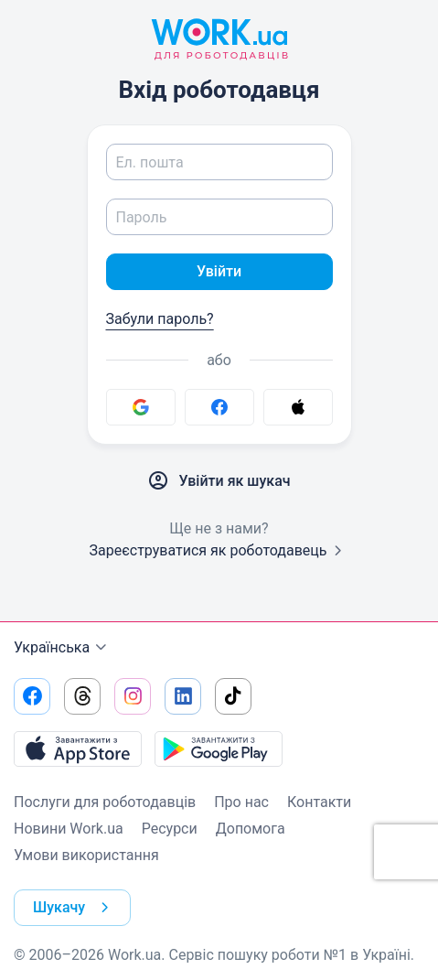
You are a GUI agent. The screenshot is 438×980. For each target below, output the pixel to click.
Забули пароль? (160, 319)
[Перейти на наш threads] (82, 696)
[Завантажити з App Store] (78, 748)
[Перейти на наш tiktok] (233, 696)
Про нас (241, 802)
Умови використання (86, 855)
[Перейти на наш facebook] (32, 696)
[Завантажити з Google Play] (219, 748)
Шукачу (75, 908)
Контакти (319, 802)
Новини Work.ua (69, 829)
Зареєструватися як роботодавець (219, 550)
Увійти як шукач (219, 481)
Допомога (251, 829)
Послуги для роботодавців (105, 802)
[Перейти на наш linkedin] (183, 696)
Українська (63, 648)
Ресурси (170, 829)
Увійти (219, 271)
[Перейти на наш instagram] (133, 696)
